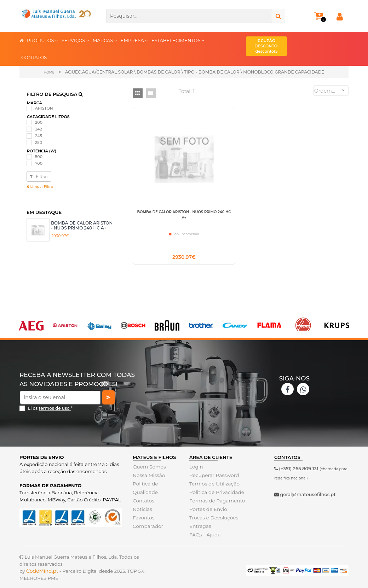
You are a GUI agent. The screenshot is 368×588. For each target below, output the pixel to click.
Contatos (143, 502)
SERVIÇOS (75, 40)
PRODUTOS (42, 40)
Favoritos (143, 519)
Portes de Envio (207, 510)
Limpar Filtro (40, 186)
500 (39, 156)
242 (39, 129)
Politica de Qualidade (145, 489)
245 (39, 135)
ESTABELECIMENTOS (178, 40)
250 (39, 142)
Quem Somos (148, 468)
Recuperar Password (213, 476)
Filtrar (39, 176)
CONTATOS (34, 57)
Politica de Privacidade (215, 493)
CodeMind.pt (42, 572)
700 (39, 163)
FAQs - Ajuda (204, 536)
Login (196, 468)
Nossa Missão (148, 476)
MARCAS (105, 40)
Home (49, 72)
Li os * (50, 409)
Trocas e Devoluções (213, 519)
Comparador (147, 527)
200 (39, 122)
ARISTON (44, 108)
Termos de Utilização (213, 485)
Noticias (142, 510)
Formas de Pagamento (216, 502)
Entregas (200, 527)
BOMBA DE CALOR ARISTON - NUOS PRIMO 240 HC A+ (82, 225)
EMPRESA (134, 40)
